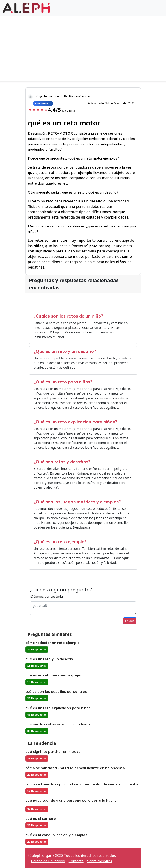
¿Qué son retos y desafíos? (62, 462)
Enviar (130, 621)
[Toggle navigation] (157, 8)
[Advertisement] (83, 50)
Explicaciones (43, 103)
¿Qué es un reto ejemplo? (60, 542)
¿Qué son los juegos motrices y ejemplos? (77, 502)
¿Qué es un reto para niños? (63, 382)
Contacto (76, 861)
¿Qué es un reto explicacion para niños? (75, 422)
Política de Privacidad (48, 861)
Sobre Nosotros (100, 861)
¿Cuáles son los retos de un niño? (68, 316)
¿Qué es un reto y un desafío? (65, 351)
